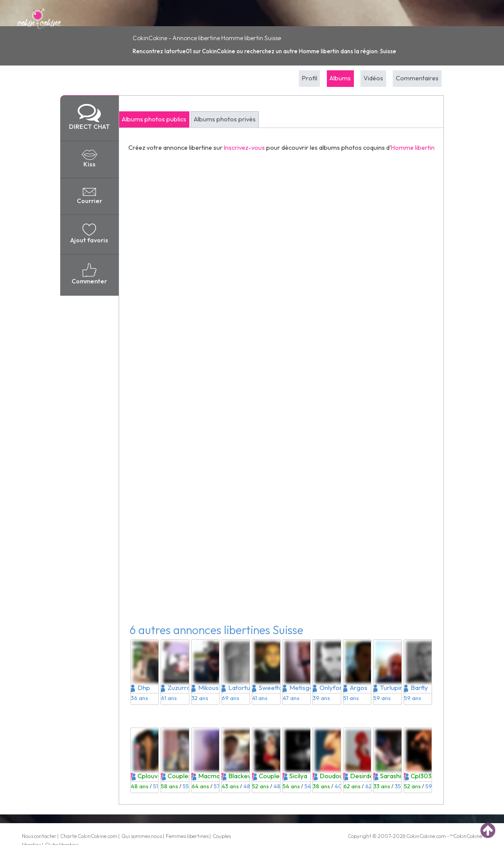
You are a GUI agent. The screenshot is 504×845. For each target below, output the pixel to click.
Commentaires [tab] (417, 78)
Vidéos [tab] (373, 78)
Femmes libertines (187, 836)
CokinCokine (421, 836)
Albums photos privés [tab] (225, 119)
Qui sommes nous (142, 836)
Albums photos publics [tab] (154, 119)
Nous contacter (39, 836)
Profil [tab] (310, 78)
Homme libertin (413, 148)
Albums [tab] (340, 78)
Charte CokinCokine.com (89, 836)
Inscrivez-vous (244, 148)
